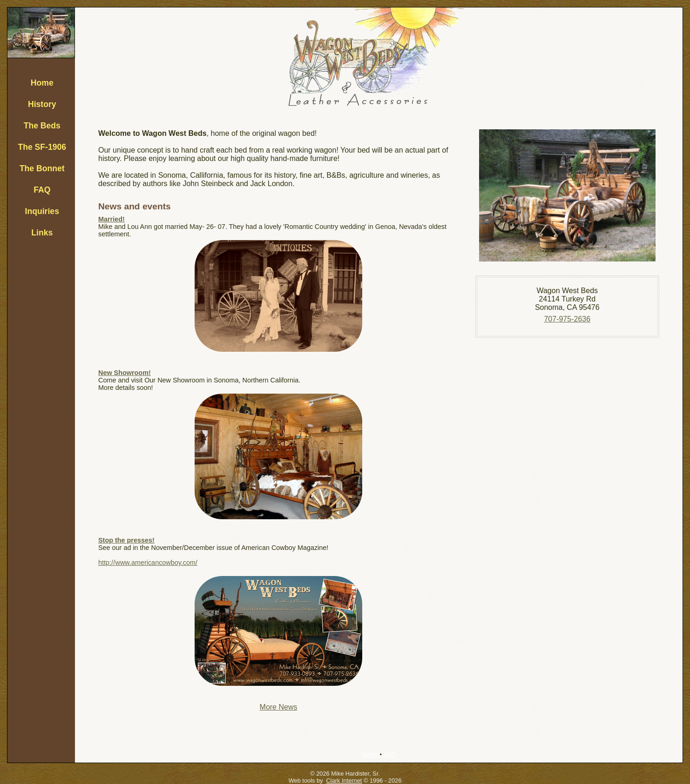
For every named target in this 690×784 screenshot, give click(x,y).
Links (42, 233)
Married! (112, 219)
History (42, 104)
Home (42, 83)
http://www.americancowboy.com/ (148, 563)
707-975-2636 (567, 319)
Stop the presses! (126, 540)
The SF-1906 (42, 147)
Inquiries (42, 211)
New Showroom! (125, 373)
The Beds (42, 126)
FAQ (42, 190)
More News (279, 707)
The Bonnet (42, 168)
